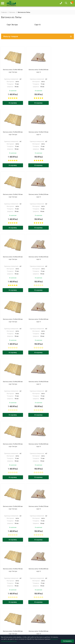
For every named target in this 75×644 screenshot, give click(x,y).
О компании (37, 615)
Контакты (37, 622)
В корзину (13, 103)
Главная (4, 12)
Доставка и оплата (37, 619)
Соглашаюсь (67, 641)
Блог (38, 625)
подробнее (6, 577)
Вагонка (12, 12)
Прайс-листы (37, 629)
